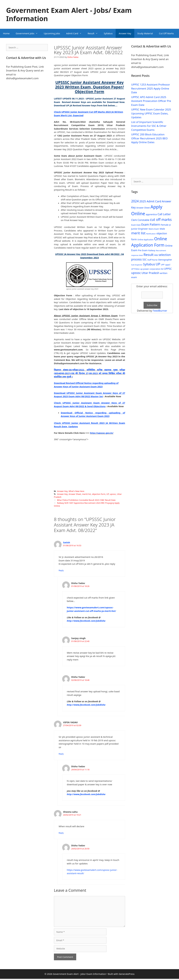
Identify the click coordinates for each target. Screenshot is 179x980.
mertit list (87, 494)
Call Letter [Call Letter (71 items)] (164, 214)
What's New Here (76, 491)
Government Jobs (28, 33)
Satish (67, 542)
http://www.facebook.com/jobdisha (86, 621)
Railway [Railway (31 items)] (152, 250)
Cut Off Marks (166, 33)
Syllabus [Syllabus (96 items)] (149, 264)
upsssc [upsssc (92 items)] (136, 273)
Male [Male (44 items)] (162, 229)
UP (108, 494)
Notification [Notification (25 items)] (151, 234)
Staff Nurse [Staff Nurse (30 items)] (152, 260)
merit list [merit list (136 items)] (138, 233)
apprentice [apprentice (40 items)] (151, 214)
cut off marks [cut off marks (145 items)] (161, 220)
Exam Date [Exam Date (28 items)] (136, 225)
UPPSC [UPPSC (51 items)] (168, 269)
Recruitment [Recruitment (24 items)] (161, 250)
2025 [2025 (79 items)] (143, 201)
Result (94, 33)
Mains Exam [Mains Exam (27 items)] (154, 229)
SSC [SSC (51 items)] (144, 260)
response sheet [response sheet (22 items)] (137, 255)
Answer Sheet (75, 494)
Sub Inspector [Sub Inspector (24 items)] (137, 265)
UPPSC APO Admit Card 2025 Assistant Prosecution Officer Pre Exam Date (151, 101)
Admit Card (75, 33)
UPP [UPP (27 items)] (163, 265)
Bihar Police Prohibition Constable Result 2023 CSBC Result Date (86, 500)
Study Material (145, 33)
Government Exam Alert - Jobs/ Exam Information (69, 14)
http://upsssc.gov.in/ (102, 433)
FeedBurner (160, 311)
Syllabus (108, 33)
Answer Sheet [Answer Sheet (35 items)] (143, 208)
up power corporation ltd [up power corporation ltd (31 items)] (152, 269)
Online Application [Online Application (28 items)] (145, 240)
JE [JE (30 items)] (170, 225)
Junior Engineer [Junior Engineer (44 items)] (140, 229)
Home (6, 33)
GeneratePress (127, 974)
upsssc (113, 494)
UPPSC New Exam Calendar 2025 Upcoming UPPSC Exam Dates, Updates (151, 113)
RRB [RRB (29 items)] (156, 255)
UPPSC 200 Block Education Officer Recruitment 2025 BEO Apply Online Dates (149, 138)
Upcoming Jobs (52, 33)
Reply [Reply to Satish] (61, 570)
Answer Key (125, 33)
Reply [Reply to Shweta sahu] (61, 833)
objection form (99, 494)
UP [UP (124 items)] (158, 264)
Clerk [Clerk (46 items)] (134, 220)
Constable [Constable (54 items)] (143, 220)
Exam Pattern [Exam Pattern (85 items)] (151, 224)
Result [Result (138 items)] (149, 255)
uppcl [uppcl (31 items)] (168, 265)
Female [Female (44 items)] (165, 225)
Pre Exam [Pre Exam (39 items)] (143, 250)
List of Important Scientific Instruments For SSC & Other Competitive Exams (149, 126)
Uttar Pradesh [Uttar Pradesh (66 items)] (150, 273)
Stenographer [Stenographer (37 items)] (165, 260)
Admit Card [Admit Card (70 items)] (154, 201)
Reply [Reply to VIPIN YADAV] (61, 754)
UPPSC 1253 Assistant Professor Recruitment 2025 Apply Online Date (151, 88)
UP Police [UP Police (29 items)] (135, 269)
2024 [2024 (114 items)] (135, 201)
